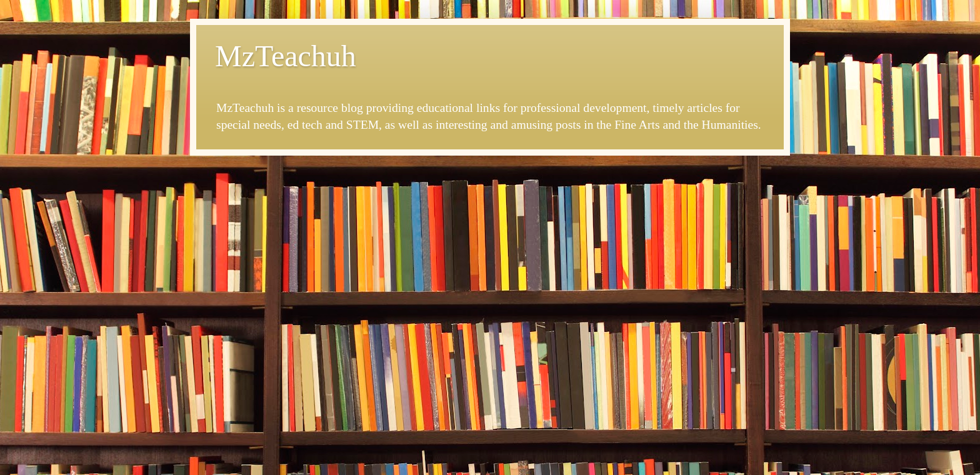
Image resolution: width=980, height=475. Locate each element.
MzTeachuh (286, 56)
